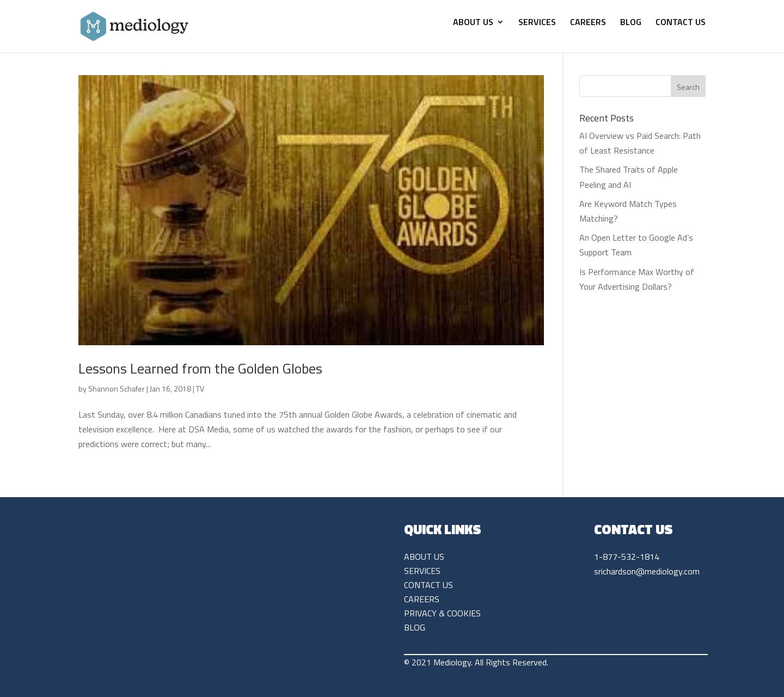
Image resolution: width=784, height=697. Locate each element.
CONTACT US (681, 23)
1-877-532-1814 (627, 557)
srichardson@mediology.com (647, 571)
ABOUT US (473, 23)
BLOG (631, 23)
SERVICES (537, 23)
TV (200, 389)
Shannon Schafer (117, 389)
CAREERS (588, 23)
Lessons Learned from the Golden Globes (200, 368)
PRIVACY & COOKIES (442, 613)
